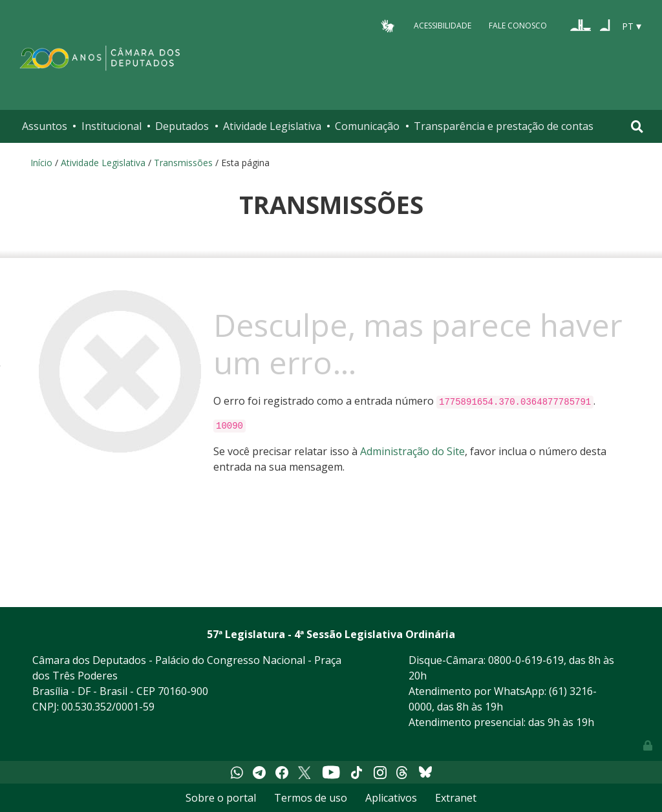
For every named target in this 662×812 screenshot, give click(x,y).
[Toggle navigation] (637, 126)
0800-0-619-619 (526, 660)
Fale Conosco (518, 26)
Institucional (112, 126)
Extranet (456, 798)
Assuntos (45, 126)
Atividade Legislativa (272, 126)
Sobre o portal (221, 798)
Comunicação (367, 126)
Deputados (182, 126)
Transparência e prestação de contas (504, 126)
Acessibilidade (443, 26)
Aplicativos (391, 798)
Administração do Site (412, 451)
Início (41, 163)
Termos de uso (311, 798)
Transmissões (183, 163)
